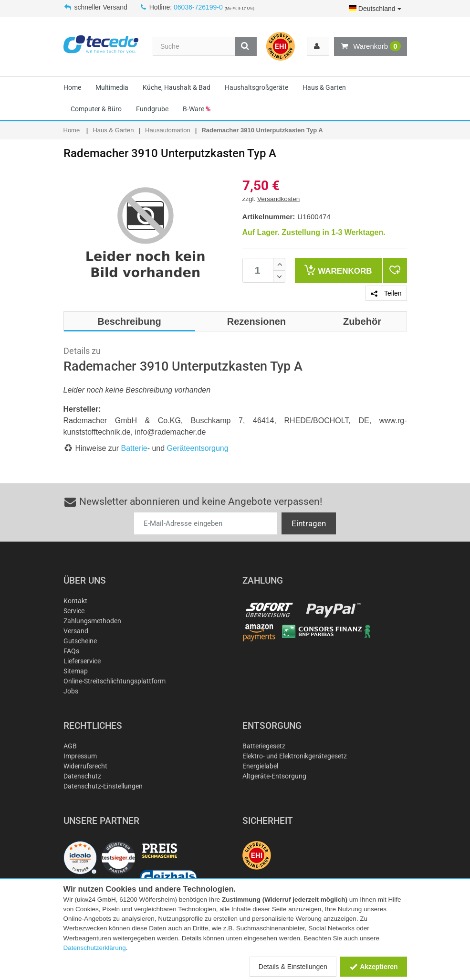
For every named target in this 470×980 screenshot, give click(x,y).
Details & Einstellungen (293, 967)
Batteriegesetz (264, 746)
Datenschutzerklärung (95, 948)
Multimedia (112, 87)
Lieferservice (82, 661)
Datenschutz (82, 776)
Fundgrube (152, 109)
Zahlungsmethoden (92, 621)
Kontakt (75, 601)
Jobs (71, 691)
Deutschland (375, 9)
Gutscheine (80, 641)
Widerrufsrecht (85, 766)
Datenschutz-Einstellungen (103, 786)
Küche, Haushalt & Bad (177, 87)
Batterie (134, 448)
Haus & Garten (324, 87)
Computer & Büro (96, 109)
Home (72, 87)
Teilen (386, 293)
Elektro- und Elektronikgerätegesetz (295, 756)
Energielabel (260, 766)
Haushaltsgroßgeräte (256, 87)
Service (74, 611)
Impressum (80, 756)
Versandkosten (278, 199)
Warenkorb (370, 46)
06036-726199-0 (198, 7)
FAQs (71, 651)
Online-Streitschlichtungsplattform (115, 681)
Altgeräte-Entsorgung (274, 776)
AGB (70, 746)
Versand (76, 631)
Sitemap (76, 671)
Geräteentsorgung (198, 448)
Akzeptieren (373, 967)
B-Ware (197, 109)
